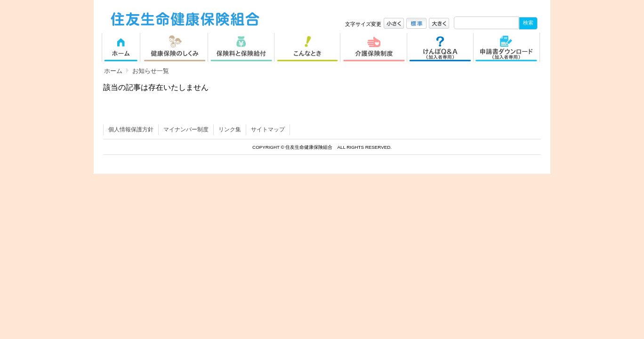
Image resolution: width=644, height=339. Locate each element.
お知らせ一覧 (151, 71)
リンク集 (230, 129)
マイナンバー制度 (186, 129)
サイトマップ (268, 129)
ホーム (113, 71)
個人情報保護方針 (131, 129)
